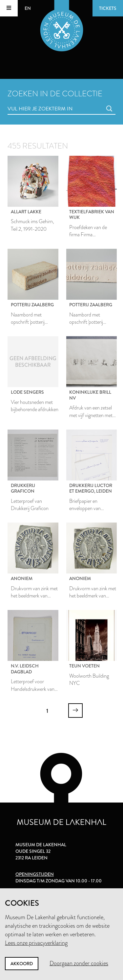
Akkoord (22, 964)
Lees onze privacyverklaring (36, 943)
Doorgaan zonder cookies (79, 963)
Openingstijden (35, 874)
